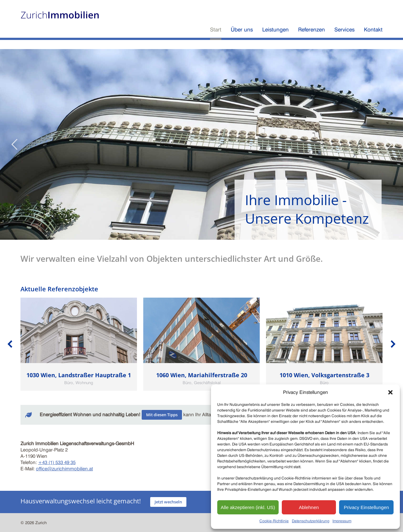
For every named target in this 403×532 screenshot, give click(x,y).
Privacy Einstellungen (366, 507)
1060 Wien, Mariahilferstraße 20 (202, 375)
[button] (390, 392)
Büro (69, 383)
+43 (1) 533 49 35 (57, 462)
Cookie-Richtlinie (274, 521)
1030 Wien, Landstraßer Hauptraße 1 (79, 375)
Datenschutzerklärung (311, 521)
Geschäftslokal (207, 383)
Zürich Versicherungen (323, 6)
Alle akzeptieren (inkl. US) (248, 507)
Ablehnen (309, 507)
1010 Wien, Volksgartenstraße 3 (324, 375)
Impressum (342, 521)
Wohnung (84, 383)
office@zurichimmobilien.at (64, 469)
